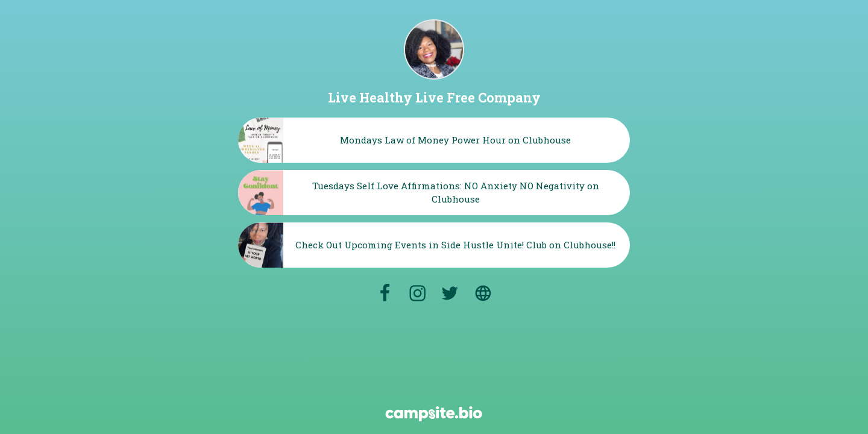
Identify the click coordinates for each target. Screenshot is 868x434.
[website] (483, 293)
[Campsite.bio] (434, 414)
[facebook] (385, 293)
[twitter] (450, 293)
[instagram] (417, 293)
